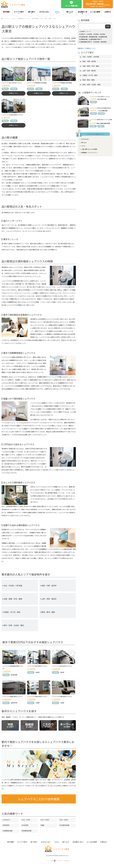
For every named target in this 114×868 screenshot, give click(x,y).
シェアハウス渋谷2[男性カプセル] (100, 97)
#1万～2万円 (26, 821)
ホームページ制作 (57, 862)
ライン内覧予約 (71, 4)
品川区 (5, 89)
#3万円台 (96, 34)
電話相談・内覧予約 (98, 4)
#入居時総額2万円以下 (95, 39)
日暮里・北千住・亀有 (12, 613)
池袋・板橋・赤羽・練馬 (13, 600)
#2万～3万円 (45, 821)
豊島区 (31, 704)
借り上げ (70, 12)
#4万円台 (103, 34)
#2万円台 (90, 34)
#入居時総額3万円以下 (86, 42)
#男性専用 (6, 826)
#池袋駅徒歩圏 (7, 832)
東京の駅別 (35, 18)
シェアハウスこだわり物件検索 (39, 800)
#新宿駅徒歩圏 (26, 832)
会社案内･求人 (82, 13)
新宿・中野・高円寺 (49, 587)
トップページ (6, 18)
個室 (39, 89)
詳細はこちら (14, 94)
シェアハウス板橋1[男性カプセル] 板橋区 (101, 120)
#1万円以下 (6, 821)
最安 (101, 126)
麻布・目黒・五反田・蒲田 (14, 627)
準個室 (14, 89)
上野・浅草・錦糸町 (49, 600)
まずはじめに (44, 12)
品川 (55, 18)
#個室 (42, 826)
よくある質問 (95, 12)
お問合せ (103, 843)
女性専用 (101, 113)
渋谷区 (31, 674)
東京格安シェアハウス (24, 18)
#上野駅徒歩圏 (83, 39)
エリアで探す (19, 12)
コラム (57, 12)
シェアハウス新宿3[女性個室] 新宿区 (100, 108)
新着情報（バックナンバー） (90, 153)
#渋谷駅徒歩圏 (64, 826)
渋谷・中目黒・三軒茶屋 (13, 587)
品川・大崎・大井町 (46, 18)
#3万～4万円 (64, 821)
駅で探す (32, 12)
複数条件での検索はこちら (87, 48)
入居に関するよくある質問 (89, 149)
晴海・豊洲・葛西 (48, 613)
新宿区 (6, 676)
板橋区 (6, 704)
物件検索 (6, 12)
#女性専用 (25, 826)
